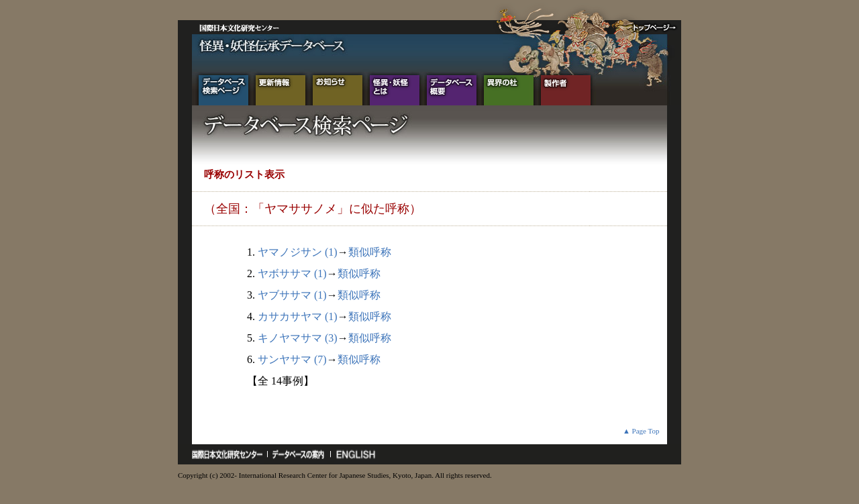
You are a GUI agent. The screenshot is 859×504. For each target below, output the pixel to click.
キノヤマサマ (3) (298, 338)
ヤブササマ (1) (292, 295)
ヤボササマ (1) (292, 273)
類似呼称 (370, 252)
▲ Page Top (641, 431)
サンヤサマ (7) (292, 359)
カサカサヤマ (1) (298, 316)
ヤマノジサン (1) (298, 252)
